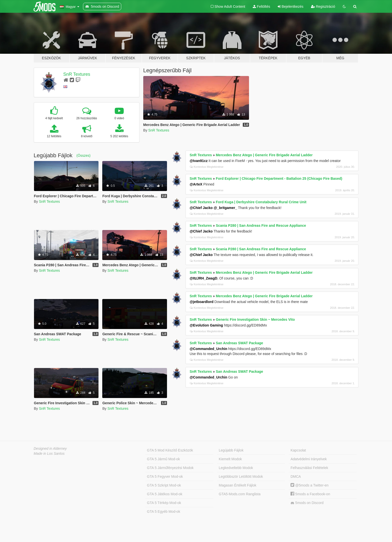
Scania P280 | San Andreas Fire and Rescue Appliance (261, 225)
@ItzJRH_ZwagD (203, 278)
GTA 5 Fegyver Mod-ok (165, 476)
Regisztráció (323, 6)
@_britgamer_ (225, 208)
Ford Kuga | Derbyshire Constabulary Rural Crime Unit (261, 202)
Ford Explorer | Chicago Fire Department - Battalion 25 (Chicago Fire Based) (279, 178)
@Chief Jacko (201, 208)
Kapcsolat (298, 450)
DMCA (296, 476)
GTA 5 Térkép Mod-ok (164, 503)
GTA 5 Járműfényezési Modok (170, 468)
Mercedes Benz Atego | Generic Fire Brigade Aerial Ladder (264, 155)
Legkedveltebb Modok (236, 468)
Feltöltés (261, 6)
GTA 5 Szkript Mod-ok (164, 485)
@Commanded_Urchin (208, 349)
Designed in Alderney (50, 448)
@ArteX (196, 184)
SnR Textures (77, 74)
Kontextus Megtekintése (206, 167)
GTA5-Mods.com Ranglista (240, 494)
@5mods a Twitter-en (309, 485)
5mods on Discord (307, 503)
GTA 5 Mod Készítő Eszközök (170, 450)
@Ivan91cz (198, 161)
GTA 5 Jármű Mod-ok (163, 459)
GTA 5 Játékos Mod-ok (165, 494)
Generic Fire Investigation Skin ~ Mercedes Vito (255, 319)
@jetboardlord (201, 302)
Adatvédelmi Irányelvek (309, 459)
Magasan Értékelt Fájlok (237, 485)
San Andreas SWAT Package (239, 343)
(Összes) (83, 155)
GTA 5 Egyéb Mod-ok (164, 511)
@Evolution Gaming (206, 325)
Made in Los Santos (49, 453)
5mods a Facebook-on (310, 494)
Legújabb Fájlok (231, 450)
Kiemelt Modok (230, 459)
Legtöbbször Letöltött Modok (241, 476)
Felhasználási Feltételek (309, 468)
